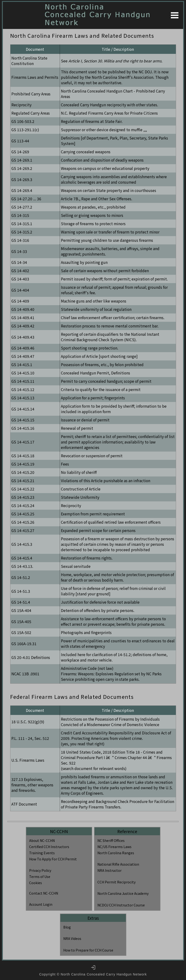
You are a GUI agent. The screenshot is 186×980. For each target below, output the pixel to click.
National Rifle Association (118, 864)
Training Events (42, 853)
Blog (67, 927)
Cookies (36, 883)
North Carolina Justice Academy (123, 893)
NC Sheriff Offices (111, 840)
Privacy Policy (40, 870)
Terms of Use (40, 877)
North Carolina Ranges (116, 853)
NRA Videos (72, 938)
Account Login (41, 904)
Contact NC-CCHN (44, 893)
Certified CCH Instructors (49, 847)
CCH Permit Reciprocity (116, 882)
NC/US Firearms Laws (114, 847)
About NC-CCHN (42, 840)
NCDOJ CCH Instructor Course (121, 905)
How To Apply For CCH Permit (53, 859)
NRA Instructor (109, 870)
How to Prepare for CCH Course (88, 950)
